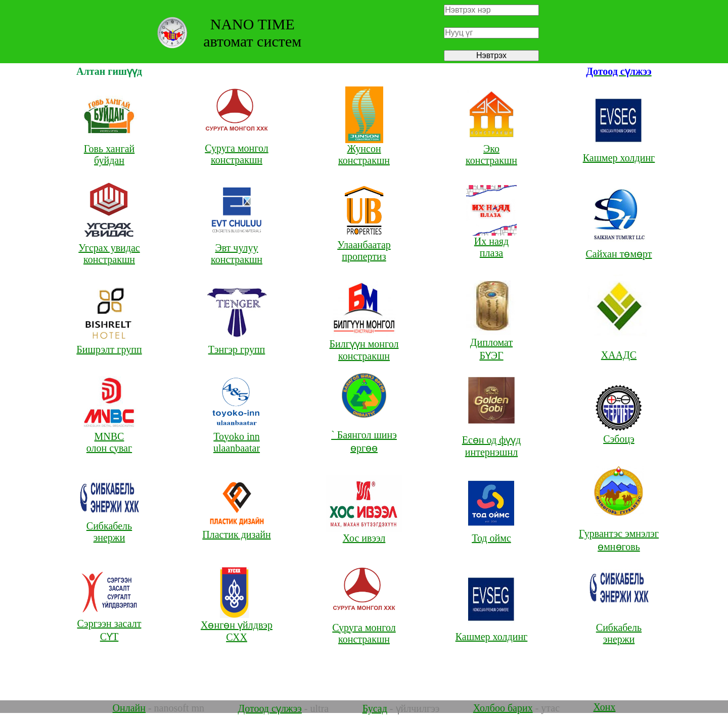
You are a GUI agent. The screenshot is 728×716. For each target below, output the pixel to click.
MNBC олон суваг (109, 438)
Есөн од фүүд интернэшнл (492, 441)
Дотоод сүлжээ (270, 708)
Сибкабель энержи (109, 527)
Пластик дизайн (236, 530)
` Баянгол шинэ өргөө (364, 431)
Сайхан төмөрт (619, 249)
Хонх (605, 707)
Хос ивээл (364, 533)
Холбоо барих (503, 708)
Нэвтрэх (491, 55)
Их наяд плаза (491, 242)
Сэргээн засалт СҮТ (109, 625)
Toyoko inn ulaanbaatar (237, 438)
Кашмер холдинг (619, 153)
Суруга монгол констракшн (236, 144)
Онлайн (129, 708)
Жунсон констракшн (364, 150)
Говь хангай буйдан (109, 150)
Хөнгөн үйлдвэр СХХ (237, 626)
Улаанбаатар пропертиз (364, 246)
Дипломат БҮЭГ (491, 344)
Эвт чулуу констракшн (237, 249)
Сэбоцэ (619, 434)
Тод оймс (492, 533)
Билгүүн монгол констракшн (364, 345)
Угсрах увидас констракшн (109, 249)
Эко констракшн (492, 150)
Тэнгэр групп (237, 345)
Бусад (375, 708)
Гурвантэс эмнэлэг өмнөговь (619, 530)
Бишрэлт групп (109, 345)
